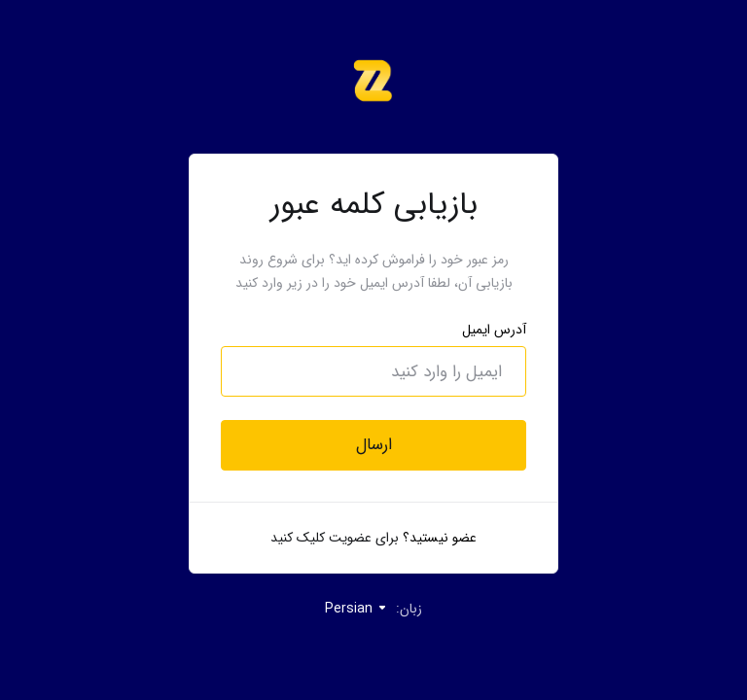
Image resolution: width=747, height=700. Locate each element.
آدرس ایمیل (494, 330)
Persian (356, 609)
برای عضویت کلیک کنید (335, 538)
